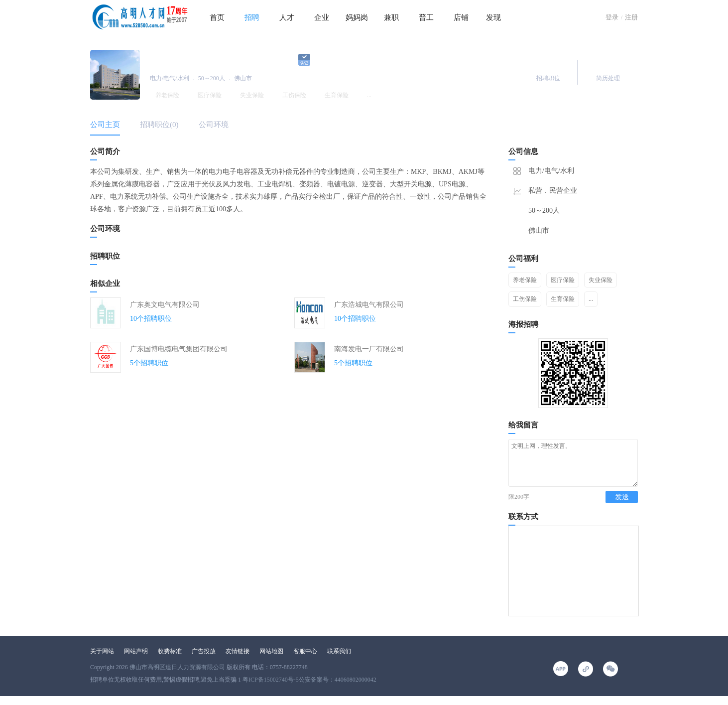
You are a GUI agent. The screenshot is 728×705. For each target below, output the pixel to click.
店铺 (461, 17)
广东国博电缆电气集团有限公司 (179, 349)
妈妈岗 (357, 17)
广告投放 (204, 660)
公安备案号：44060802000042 (338, 689)
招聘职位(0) (159, 125)
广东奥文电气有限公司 (165, 305)
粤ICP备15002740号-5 (271, 689)
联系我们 (339, 660)
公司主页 (105, 125)
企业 (322, 17)
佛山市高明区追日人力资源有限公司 (177, 676)
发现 (493, 17)
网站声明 (136, 660)
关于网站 (102, 660)
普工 (426, 17)
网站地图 (271, 660)
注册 (631, 17)
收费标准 (170, 660)
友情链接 (238, 660)
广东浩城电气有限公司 (369, 305)
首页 (217, 17)
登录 (612, 17)
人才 (287, 17)
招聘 (252, 17)
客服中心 (305, 660)
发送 (622, 506)
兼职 (391, 17)
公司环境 (214, 125)
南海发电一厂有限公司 (369, 349)
